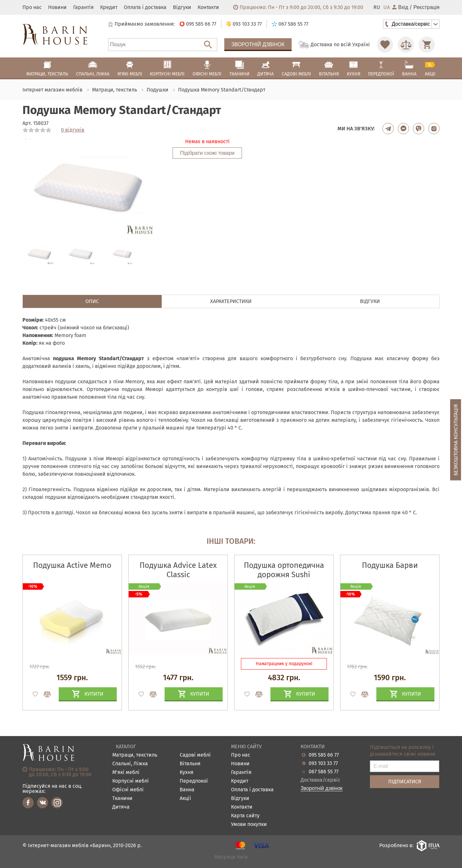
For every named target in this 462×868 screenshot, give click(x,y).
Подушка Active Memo (72, 565)
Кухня (187, 773)
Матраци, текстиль (135, 755)
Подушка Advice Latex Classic (178, 570)
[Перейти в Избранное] (385, 45)
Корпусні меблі (131, 781)
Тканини (122, 799)
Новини (57, 7)
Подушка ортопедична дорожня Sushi (284, 570)
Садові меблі (195, 755)
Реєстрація (426, 7)
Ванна (187, 790)
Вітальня (190, 764)
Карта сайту (245, 816)
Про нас (32, 7)
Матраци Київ (231, 857)
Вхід (400, 7)
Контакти (208, 7)
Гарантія (83, 7)
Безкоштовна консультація (456, 440)
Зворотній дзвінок (258, 44)
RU (377, 7)
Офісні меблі (128, 790)
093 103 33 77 (323, 763)
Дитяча (121, 807)
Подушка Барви (390, 565)
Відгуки (182, 7)
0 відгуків (73, 130)
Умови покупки (249, 825)
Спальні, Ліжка (130, 764)
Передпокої (194, 781)
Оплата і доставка (145, 7)
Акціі (185, 799)
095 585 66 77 (324, 755)
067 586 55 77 (324, 772)
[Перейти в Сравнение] (406, 45)
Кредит (109, 7)
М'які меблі (126, 773)
